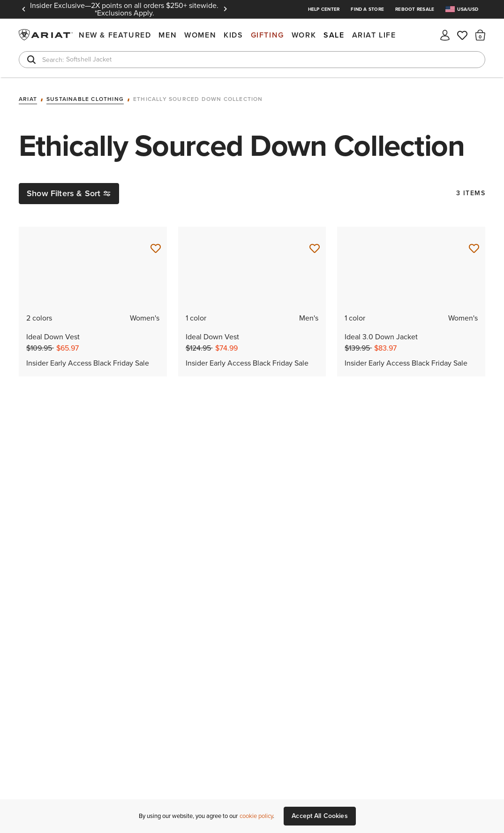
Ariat (28, 99)
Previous (23, 9)
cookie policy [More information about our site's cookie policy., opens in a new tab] (256, 816)
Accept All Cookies (320, 816)
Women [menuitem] (200, 35)
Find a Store (367, 9)
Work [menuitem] (304, 35)
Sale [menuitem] (334, 35)
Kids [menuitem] (233, 35)
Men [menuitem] (168, 35)
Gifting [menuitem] (267, 35)
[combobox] (252, 60)
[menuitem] (465, 9)
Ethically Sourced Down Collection (198, 99)
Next (225, 9)
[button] (480, 35)
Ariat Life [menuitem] (374, 35)
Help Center (324, 9)
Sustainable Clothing (85, 99)
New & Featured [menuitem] (115, 35)
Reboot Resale (415, 9)
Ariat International (47, 35)
